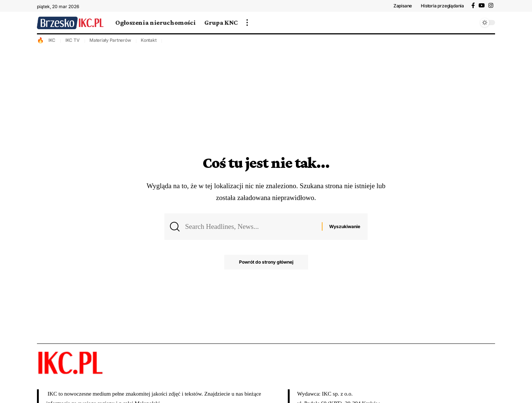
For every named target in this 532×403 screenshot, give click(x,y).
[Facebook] (473, 6)
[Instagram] (491, 6)
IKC (52, 40)
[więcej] (247, 23)
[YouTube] (482, 6)
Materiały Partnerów (110, 40)
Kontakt (149, 40)
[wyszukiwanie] (471, 23)
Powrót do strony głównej (266, 262)
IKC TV (73, 40)
